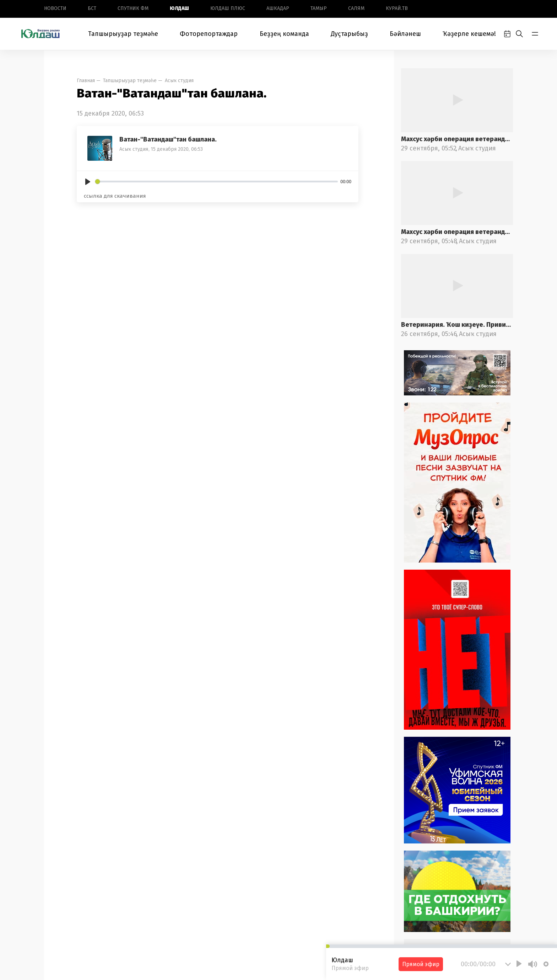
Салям (356, 8)
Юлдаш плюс (228, 8)
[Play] (88, 182)
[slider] (217, 182)
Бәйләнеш (405, 34)
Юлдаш (179, 8)
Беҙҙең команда (284, 34)
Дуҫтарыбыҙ (349, 34)
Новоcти (55, 8)
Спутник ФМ (133, 8)
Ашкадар (278, 8)
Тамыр (319, 8)
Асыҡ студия (179, 81)
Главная (86, 81)
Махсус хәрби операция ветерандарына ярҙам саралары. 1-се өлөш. (457, 232)
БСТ (92, 8)
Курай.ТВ (397, 8)
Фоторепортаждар (209, 34)
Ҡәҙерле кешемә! (469, 34)
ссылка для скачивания (115, 196)
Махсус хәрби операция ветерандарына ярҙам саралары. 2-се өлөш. (457, 139)
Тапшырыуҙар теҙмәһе (123, 34)
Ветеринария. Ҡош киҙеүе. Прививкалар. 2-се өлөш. (457, 325)
